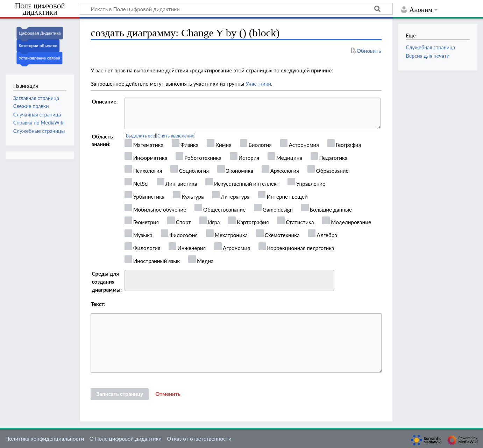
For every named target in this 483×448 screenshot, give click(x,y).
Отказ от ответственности (199, 439)
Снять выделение (176, 136)
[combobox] (229, 280)
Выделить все (140, 136)
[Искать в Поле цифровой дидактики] (236, 9)
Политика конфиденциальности (45, 439)
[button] (168, 394)
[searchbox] (131, 280)
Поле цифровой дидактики (40, 9)
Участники (258, 84)
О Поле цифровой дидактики (125, 439)
